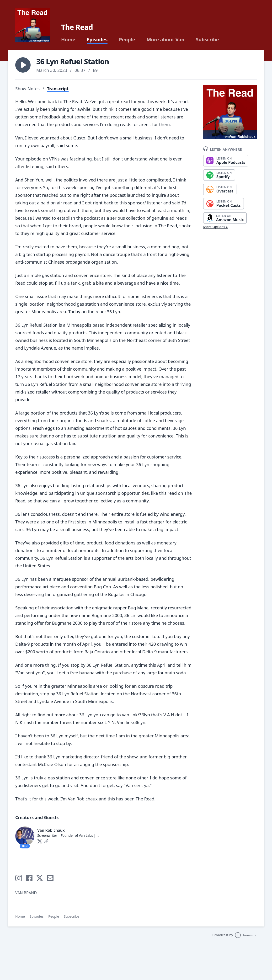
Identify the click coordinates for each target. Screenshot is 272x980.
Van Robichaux (51, 830)
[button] (23, 65)
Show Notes (27, 89)
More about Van (166, 40)
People (127, 40)
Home (68, 40)
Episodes (97, 40)
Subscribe (207, 40)
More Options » (216, 227)
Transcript (58, 89)
